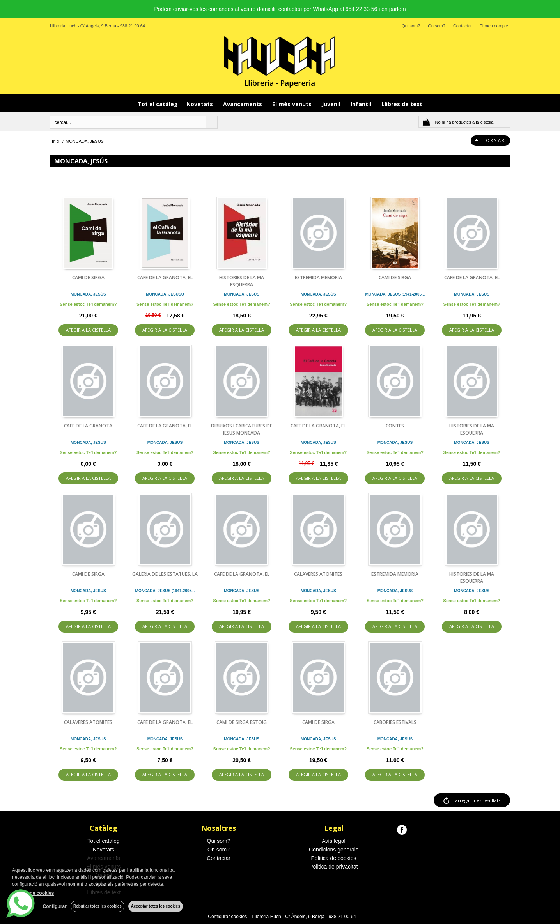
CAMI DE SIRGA (395, 278)
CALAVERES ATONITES (318, 574)
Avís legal (333, 841)
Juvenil (332, 104)
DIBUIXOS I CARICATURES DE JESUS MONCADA (242, 429)
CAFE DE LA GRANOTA (88, 426)
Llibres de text (402, 104)
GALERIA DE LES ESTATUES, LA (165, 574)
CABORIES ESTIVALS (395, 722)
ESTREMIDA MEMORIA (395, 574)
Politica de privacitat (334, 867)
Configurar (55, 906)
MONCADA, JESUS (472, 294)
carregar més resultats (477, 800)
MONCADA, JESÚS (88, 294)
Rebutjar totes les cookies (97, 906)
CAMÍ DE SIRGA (88, 278)
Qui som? (411, 26)
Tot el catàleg (158, 104)
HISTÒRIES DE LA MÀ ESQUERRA (242, 281)
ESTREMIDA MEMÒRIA (318, 278)
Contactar (463, 26)
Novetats (200, 104)
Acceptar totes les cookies (156, 906)
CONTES (395, 426)
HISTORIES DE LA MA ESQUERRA (472, 429)
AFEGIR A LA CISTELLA (88, 330)
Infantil (362, 104)
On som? (437, 26)
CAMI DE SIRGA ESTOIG (242, 722)
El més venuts (293, 104)
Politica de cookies (334, 858)
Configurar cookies (228, 917)
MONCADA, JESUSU (165, 294)
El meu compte (494, 26)
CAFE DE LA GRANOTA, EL (165, 278)
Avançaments (243, 104)
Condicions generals (334, 850)
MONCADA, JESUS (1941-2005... (395, 294)
